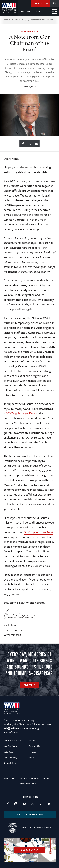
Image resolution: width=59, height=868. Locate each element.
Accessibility (10, 763)
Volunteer (8, 752)
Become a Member (30, 779)
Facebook (8, 804)
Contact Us (34, 746)
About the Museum (13, 740)
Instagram (16, 804)
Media (32, 740)
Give (38, 11)
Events (30, 11)
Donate (48, 779)
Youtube (24, 804)
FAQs (31, 758)
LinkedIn (49, 804)
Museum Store (28, 783)
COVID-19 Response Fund (20, 413)
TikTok (41, 804)
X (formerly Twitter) (32, 804)
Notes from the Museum (42, 20)
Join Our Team (11, 746)
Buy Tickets (10, 779)
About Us (19, 20)
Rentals (33, 752)
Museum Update (30, 32)
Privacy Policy (10, 758)
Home (7, 20)
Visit (22, 11)
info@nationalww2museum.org (21, 728)
